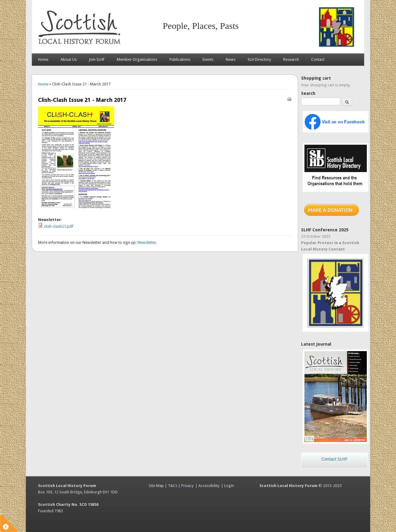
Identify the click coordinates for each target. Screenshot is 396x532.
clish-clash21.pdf (59, 226)
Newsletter (147, 242)
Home (43, 59)
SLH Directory (259, 59)
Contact (318, 59)
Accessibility (209, 486)
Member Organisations (137, 59)
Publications (180, 59)
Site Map (156, 486)
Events (208, 59)
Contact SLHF (334, 459)
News (231, 59)
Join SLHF (97, 59)
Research (291, 59)
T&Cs (173, 486)
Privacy (187, 486)
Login (229, 486)
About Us (69, 59)
